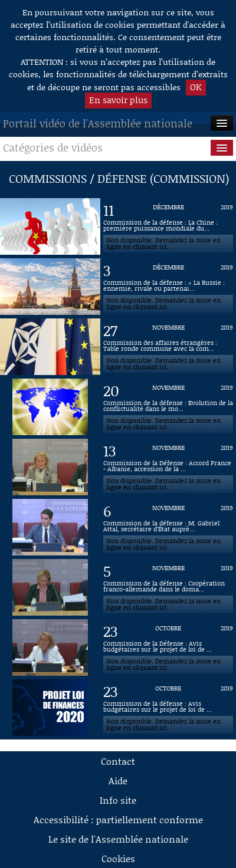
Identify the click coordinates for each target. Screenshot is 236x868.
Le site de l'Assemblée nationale (118, 839)
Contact (118, 761)
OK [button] (196, 87)
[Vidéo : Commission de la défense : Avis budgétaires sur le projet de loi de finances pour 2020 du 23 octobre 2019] (168, 708)
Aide (118, 780)
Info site (118, 800)
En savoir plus (118, 100)
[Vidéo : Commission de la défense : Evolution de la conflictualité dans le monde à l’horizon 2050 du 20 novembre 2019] (168, 407)
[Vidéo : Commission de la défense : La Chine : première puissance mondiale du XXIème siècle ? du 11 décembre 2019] (168, 226)
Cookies (118, 858)
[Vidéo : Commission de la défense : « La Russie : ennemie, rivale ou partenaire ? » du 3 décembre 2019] (168, 287)
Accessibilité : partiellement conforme (118, 819)
